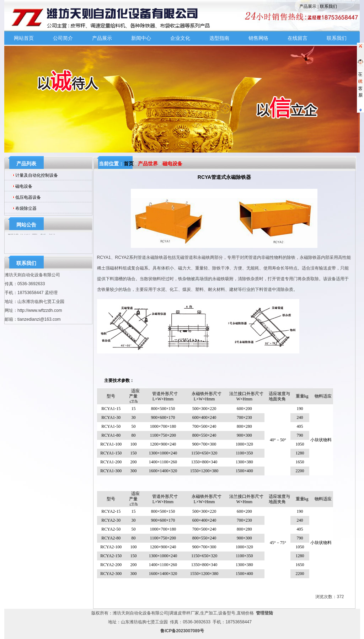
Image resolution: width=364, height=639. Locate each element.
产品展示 (308, 6)
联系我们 (328, 6)
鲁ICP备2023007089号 (182, 631)
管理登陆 (264, 613)
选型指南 (219, 38)
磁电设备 (24, 186)
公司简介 (63, 38)
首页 (129, 164)
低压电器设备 (28, 197)
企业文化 (180, 38)
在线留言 (298, 38)
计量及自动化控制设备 (37, 175)
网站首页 (24, 38)
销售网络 (258, 38)
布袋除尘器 (26, 208)
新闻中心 (141, 38)
